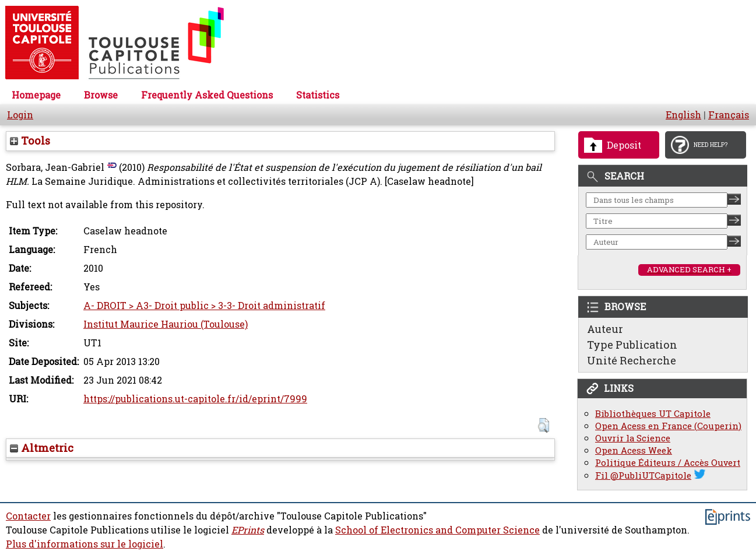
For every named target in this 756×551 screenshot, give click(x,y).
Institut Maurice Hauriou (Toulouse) (166, 324)
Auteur (605, 329)
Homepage (36, 95)
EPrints (248, 530)
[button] (544, 425)
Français (729, 115)
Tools (30, 141)
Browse (101, 95)
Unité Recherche (632, 360)
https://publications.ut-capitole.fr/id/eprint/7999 (195, 399)
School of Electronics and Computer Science (437, 530)
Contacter (28, 516)
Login (20, 115)
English (683, 115)
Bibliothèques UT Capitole (653, 414)
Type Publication (632, 345)
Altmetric (42, 448)
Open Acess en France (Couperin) (668, 426)
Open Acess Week (634, 450)
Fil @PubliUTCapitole (643, 475)
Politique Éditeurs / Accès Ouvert (668, 463)
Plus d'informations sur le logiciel (85, 544)
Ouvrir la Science (633, 438)
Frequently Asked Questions (207, 95)
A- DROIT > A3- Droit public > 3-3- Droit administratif (204, 306)
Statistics (318, 95)
